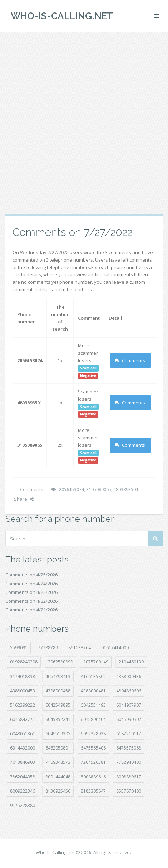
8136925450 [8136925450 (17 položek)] (58, 791)
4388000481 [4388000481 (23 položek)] (93, 691)
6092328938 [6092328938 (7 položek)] (93, 734)
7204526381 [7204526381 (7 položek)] (93, 762)
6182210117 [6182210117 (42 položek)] (129, 734)
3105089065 (99, 489)
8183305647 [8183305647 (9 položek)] (93, 791)
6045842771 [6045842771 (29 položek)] (23, 719)
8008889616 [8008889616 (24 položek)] (93, 777)
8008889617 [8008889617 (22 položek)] (129, 777)
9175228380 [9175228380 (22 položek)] (23, 805)
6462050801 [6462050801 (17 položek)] (58, 748)
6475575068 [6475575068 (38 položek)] (129, 748)
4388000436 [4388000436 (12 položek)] (129, 677)
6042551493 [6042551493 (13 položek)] (93, 705)
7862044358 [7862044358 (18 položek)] (23, 777)
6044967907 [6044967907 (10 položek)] (129, 705)
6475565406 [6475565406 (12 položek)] (93, 748)
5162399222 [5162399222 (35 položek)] (23, 705)
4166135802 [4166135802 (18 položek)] (93, 677)
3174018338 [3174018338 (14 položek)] (23, 677)
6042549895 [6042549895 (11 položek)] (58, 705)
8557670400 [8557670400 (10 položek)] (129, 791)
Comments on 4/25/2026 (31, 575)
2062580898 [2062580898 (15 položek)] (60, 662)
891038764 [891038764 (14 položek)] (80, 648)
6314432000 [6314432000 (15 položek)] (23, 748)
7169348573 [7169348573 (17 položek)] (58, 762)
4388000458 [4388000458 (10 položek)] (58, 691)
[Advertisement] (84, 123)
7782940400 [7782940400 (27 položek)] (129, 762)
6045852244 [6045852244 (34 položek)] (58, 719)
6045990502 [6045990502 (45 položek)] (129, 719)
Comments (130, 360)
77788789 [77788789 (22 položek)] (48, 648)
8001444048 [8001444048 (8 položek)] (58, 777)
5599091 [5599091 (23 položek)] (19, 648)
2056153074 (71, 489)
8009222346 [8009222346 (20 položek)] (23, 791)
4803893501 (126, 489)
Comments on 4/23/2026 (31, 592)
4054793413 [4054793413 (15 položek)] (58, 677)
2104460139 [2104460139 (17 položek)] (131, 662)
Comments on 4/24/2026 (31, 584)
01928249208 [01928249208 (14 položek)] (24, 662)
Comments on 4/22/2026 (31, 601)
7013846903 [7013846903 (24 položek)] (23, 762)
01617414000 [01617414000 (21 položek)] (115, 648)
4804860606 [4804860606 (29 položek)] (129, 691)
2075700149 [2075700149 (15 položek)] (96, 662)
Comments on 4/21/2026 (31, 610)
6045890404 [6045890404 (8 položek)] (93, 719)
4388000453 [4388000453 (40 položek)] (23, 691)
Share (24, 499)
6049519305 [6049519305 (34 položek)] (58, 734)
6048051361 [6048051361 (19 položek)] (23, 734)
